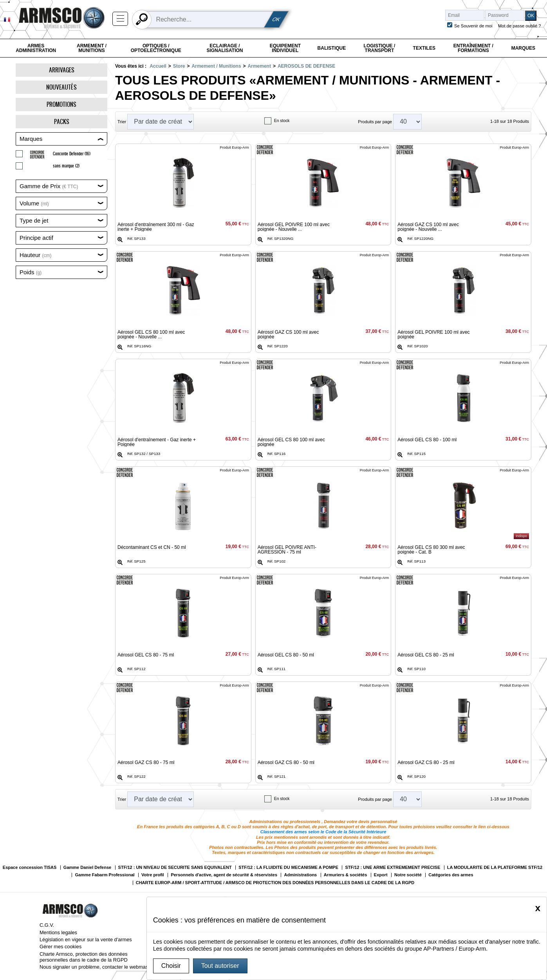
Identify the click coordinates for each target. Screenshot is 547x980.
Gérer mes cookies (60, 947)
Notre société (408, 875)
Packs (62, 121)
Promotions (61, 104)
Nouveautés (61, 87)
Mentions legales (58, 932)
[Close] (538, 908)
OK (276, 19)
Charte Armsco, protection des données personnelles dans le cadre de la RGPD (84, 957)
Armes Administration (36, 48)
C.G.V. (47, 925)
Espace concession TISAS (30, 868)
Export (381, 875)
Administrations (300, 875)
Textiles (424, 48)
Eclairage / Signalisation (225, 48)
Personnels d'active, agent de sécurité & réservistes (224, 875)
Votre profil (153, 875)
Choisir (171, 966)
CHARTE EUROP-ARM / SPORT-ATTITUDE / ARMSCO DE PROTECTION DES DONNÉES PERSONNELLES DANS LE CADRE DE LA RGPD (275, 883)
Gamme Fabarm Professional (105, 875)
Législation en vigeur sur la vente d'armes (86, 940)
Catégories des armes (451, 875)
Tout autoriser (220, 966)
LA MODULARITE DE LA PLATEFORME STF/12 (495, 868)
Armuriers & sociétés (346, 875)
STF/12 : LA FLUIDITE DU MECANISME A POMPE (288, 868)
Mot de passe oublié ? (519, 26)
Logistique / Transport (380, 48)
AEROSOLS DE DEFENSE (306, 66)
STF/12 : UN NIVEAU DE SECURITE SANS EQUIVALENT (175, 868)
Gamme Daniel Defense (87, 868)
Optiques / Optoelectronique (156, 48)
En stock (282, 121)
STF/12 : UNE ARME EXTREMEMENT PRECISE (393, 868)
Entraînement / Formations (473, 48)
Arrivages (62, 70)
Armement (259, 66)
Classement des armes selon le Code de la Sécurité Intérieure (323, 832)
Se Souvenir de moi (473, 26)
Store (179, 66)
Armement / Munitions (92, 48)
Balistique (332, 48)
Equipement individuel (285, 48)
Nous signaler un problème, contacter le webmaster (97, 967)
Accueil (158, 66)
